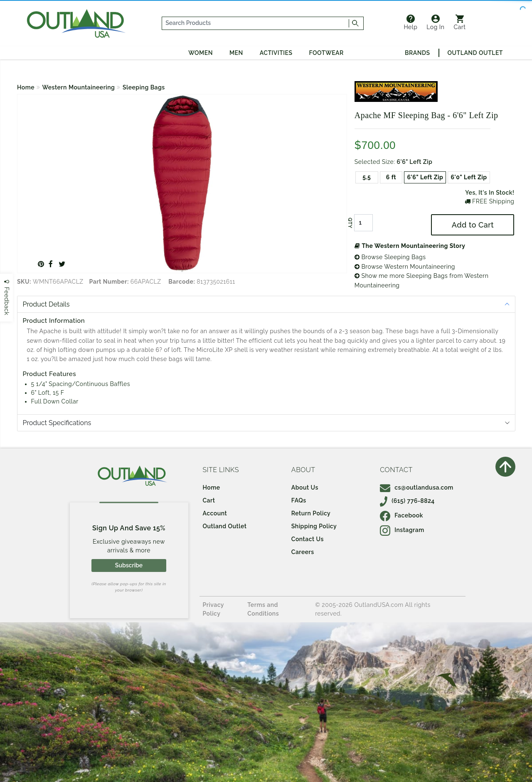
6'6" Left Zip (425, 177)
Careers (303, 552)
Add (473, 225)
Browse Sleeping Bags (390, 257)
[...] (256, 23)
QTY (350, 223)
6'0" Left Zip (469, 177)
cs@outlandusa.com (417, 488)
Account (215, 513)
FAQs (299, 500)
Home (26, 87)
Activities (276, 53)
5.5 (367, 177)
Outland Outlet (475, 53)
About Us (305, 488)
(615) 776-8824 (407, 501)
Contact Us (308, 539)
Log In (435, 22)
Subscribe (129, 565)
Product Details (46, 304)
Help (410, 22)
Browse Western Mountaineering (405, 267)
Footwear (326, 53)
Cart (460, 22)
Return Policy (311, 513)
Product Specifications (57, 423)
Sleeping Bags (144, 87)
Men (236, 53)
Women (201, 53)
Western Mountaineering (79, 87)
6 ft (391, 177)
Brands (417, 53)
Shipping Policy (314, 526)
